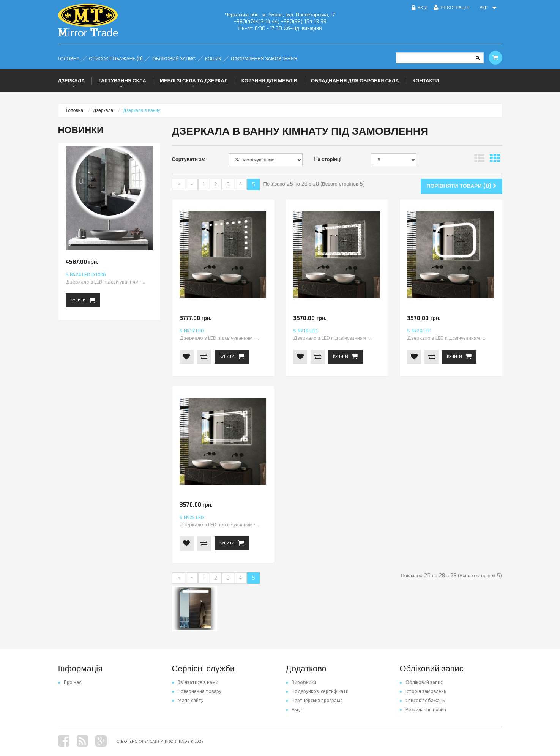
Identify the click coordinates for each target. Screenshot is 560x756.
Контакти (426, 81)
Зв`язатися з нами (195, 682)
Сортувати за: (189, 159)
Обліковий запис (421, 682)
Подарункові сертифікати (317, 691)
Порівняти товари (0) (461, 186)
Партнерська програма (314, 700)
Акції (294, 710)
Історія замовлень (423, 691)
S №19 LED (305, 331)
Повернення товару (197, 691)
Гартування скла (122, 81)
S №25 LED (192, 517)
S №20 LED (419, 331)
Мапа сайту (188, 700)
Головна (75, 110)
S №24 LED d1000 (86, 274)
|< (179, 184)
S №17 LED (192, 331)
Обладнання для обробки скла (355, 81)
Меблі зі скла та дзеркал (194, 81)
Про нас (70, 682)
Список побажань (422, 700)
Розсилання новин (423, 710)
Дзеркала (72, 81)
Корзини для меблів (269, 81)
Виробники (301, 682)
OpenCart (149, 741)
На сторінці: (328, 159)
